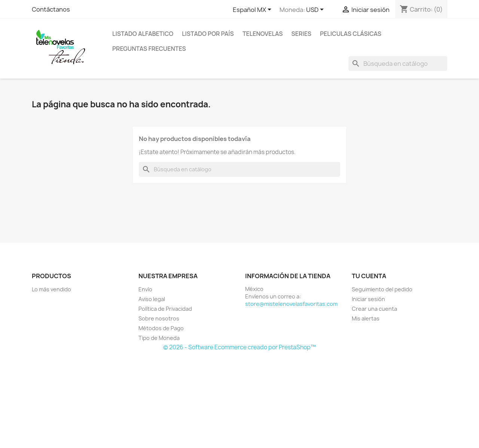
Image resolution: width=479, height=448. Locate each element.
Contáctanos (51, 9)
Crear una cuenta (374, 309)
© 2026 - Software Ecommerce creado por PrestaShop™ (239, 347)
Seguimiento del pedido (382, 289)
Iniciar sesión (368, 299)
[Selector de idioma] (253, 10)
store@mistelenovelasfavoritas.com (291, 304)
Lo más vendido (51, 289)
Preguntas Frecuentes (149, 49)
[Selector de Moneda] (316, 10)
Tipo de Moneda (159, 338)
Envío (145, 289)
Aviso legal (152, 299)
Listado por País (208, 34)
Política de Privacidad (165, 309)
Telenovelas (263, 34)
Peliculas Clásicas (351, 34)
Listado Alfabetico (143, 34)
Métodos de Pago (161, 328)
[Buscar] (398, 64)
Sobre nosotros (159, 318)
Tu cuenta (369, 276)
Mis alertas (366, 318)
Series (301, 34)
